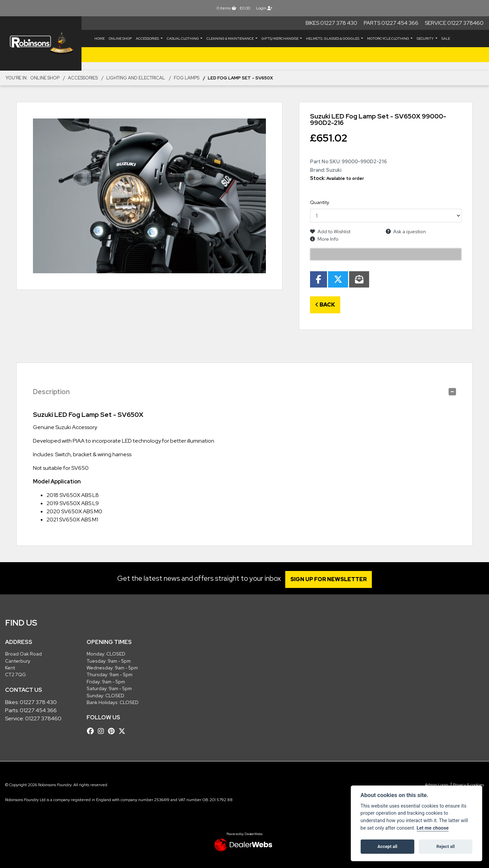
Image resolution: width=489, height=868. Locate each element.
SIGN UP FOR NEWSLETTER (331, 579)
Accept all (387, 846)
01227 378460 (43, 718)
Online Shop (120, 39)
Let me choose (433, 828)
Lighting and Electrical (136, 78)
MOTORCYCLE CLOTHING (388, 39)
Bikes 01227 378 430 (331, 23)
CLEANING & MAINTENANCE (230, 39)
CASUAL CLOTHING (183, 39)
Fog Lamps (187, 78)
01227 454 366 (38, 710)
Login (264, 8)
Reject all (446, 846)
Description (51, 392)
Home (99, 39)
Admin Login (437, 785)
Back (325, 305)
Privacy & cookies (468, 785)
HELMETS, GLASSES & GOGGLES (333, 39)
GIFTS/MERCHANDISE (280, 39)
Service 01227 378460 (454, 23)
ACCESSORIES (148, 39)
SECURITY (425, 39)
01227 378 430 (38, 702)
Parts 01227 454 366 (391, 23)
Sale (446, 39)
